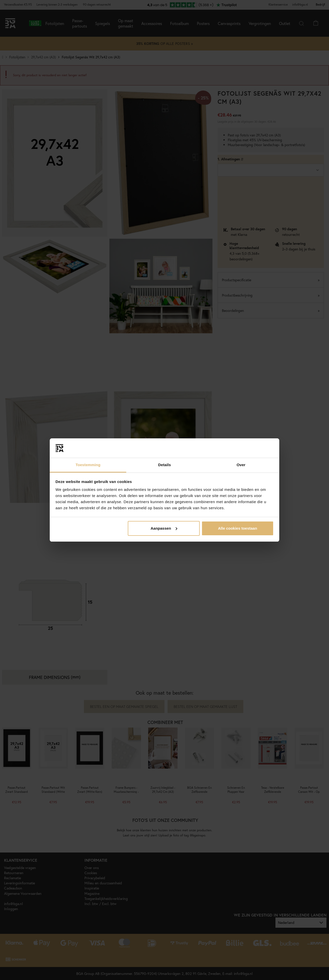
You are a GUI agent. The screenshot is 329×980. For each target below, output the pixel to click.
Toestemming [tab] (88, 465)
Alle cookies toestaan (238, 528)
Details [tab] (164, 465)
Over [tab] (241, 465)
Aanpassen (164, 528)
